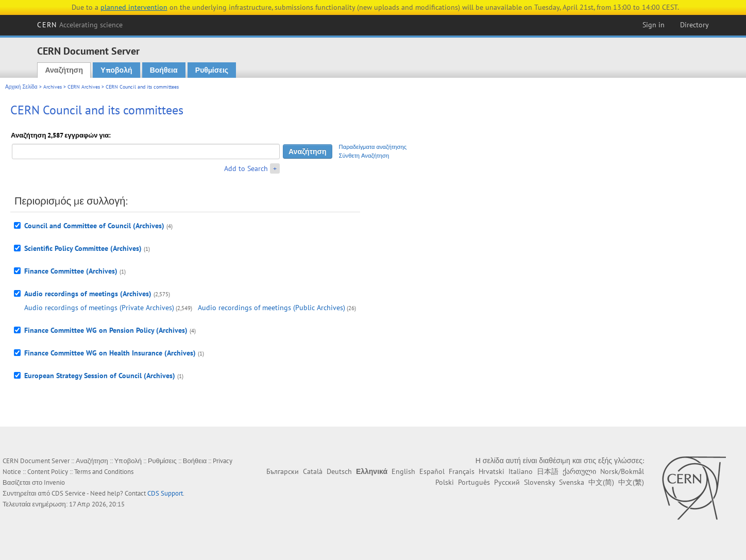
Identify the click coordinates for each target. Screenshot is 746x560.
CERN (80, 25)
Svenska (572, 482)
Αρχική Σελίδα (21, 87)
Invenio (54, 482)
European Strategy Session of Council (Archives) (100, 376)
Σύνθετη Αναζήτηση (364, 156)
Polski (445, 482)
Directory (694, 25)
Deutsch (339, 471)
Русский (507, 482)
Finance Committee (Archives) (71, 271)
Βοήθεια (164, 70)
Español (432, 471)
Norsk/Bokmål (622, 471)
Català (313, 471)
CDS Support (165, 493)
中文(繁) (631, 482)
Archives (53, 87)
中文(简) (601, 482)
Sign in (654, 25)
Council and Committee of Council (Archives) (94, 226)
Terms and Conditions (104, 472)
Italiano (521, 471)
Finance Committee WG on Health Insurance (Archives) (110, 353)
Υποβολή (116, 70)
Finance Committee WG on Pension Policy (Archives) (106, 330)
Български (283, 471)
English (403, 471)
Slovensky (539, 482)
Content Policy (48, 472)
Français (462, 471)
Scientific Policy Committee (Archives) (83, 248)
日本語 (548, 471)
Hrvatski (491, 471)
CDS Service (69, 493)
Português (474, 482)
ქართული (579, 471)
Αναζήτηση (64, 70)
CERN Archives (84, 87)
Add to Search (246, 168)
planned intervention (134, 7)
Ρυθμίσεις (212, 70)
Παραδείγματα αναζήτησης (373, 147)
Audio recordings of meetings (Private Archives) (99, 308)
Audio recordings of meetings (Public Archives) (272, 308)
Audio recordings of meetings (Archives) (88, 294)
